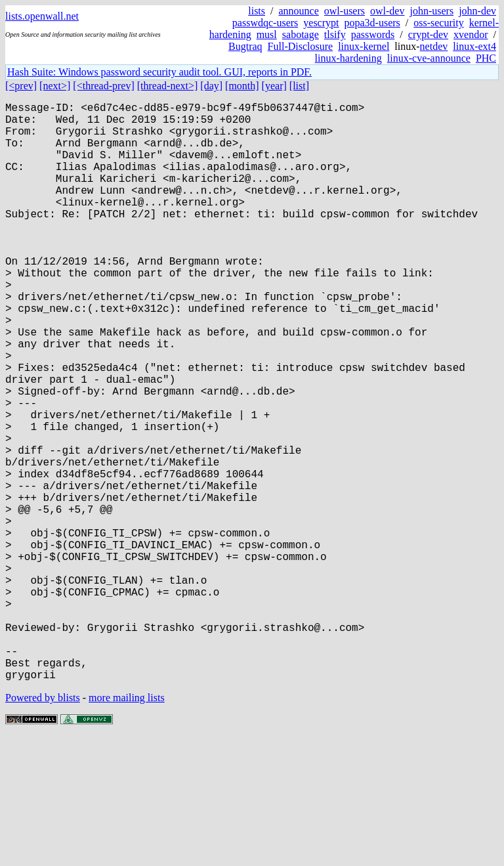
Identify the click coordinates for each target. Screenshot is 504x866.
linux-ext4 (474, 46)
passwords (373, 34)
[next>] (55, 86)
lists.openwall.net (42, 16)
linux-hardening (348, 58)
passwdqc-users (265, 23)
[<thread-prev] (103, 86)
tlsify (335, 34)
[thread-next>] (168, 86)
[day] (211, 86)
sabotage (301, 34)
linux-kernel (364, 46)
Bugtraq (245, 46)
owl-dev (387, 11)
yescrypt (321, 23)
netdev (434, 46)
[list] (299, 86)
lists (257, 11)
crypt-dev (428, 34)
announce (299, 11)
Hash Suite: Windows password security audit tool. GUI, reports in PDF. (159, 72)
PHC (486, 58)
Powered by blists (43, 826)
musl (267, 34)
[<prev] (21, 86)
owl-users (345, 11)
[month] (242, 86)
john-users (431, 11)
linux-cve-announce (429, 58)
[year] (274, 86)
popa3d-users (372, 23)
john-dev (477, 11)
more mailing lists (127, 826)
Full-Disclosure (301, 46)
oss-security (438, 23)
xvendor (471, 34)
